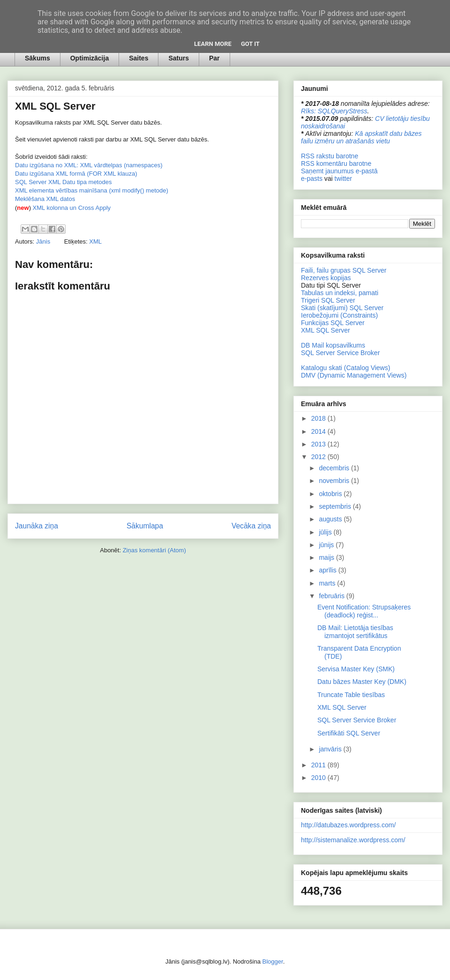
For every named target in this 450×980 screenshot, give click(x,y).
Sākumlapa (145, 526)
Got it (250, 44)
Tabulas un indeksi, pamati (340, 293)
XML (95, 241)
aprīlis (328, 570)
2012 (319, 457)
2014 (319, 431)
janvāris (331, 749)
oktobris (331, 494)
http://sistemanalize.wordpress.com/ (353, 840)
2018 (319, 418)
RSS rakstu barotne (330, 156)
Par (214, 58)
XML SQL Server (326, 330)
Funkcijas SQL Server (333, 323)
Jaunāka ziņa (37, 526)
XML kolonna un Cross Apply (72, 208)
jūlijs (326, 532)
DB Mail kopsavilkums (333, 345)
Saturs (179, 58)
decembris (335, 468)
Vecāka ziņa (251, 526)
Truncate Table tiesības (351, 695)
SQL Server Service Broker (340, 353)
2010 (319, 778)
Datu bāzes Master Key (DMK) (362, 682)
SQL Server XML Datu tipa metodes (63, 182)
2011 (319, 765)
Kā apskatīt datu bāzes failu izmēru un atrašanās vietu (361, 137)
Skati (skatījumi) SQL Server (342, 308)
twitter (343, 178)
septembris (336, 506)
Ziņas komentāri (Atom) (154, 550)
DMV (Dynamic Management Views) (354, 375)
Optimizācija (90, 58)
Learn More (213, 44)
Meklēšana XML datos (45, 199)
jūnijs (327, 545)
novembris (335, 481)
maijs (327, 557)
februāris (332, 596)
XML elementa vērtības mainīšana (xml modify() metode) (92, 190)
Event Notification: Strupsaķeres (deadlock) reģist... (364, 611)
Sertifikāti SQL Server (349, 733)
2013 (319, 444)
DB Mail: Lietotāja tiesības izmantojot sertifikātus (355, 632)
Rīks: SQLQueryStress (334, 111)
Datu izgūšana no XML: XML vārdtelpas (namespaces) (89, 165)
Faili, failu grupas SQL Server (344, 270)
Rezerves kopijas (326, 278)
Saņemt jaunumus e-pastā (339, 171)
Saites (139, 58)
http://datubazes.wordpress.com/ (348, 825)
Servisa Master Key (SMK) (356, 669)
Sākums (37, 58)
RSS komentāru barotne (336, 163)
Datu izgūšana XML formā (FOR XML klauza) (76, 174)
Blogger (273, 961)
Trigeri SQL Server (328, 300)
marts (328, 583)
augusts (331, 519)
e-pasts (312, 178)
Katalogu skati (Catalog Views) (345, 368)
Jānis (44, 241)
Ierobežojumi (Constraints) (339, 315)
